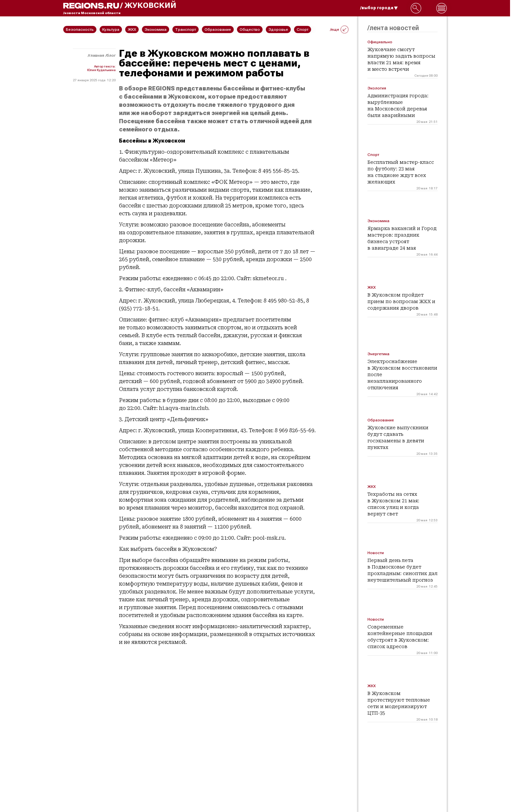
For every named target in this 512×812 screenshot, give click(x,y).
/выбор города (379, 8)
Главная (97, 55)
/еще (339, 29)
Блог (111, 55)
